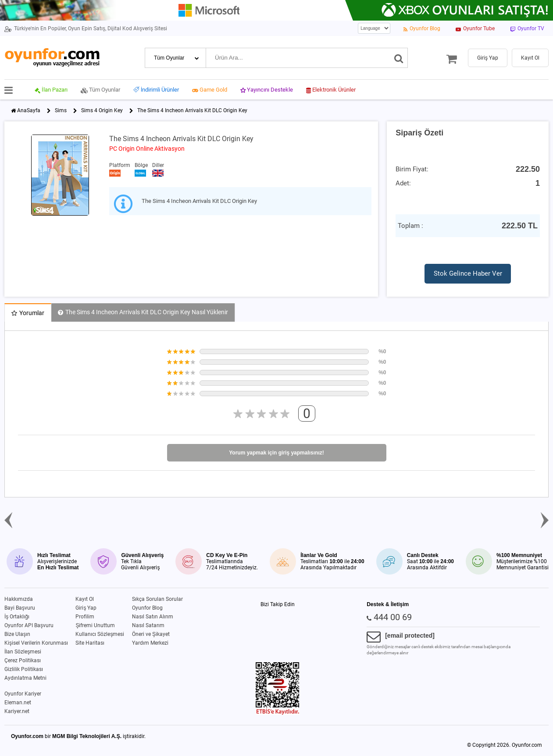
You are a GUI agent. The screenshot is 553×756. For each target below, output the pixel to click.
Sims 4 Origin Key (102, 110)
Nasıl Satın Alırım (153, 617)
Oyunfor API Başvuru (29, 625)
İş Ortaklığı (17, 617)
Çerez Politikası (23, 660)
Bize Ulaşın (17, 634)
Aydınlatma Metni (25, 678)
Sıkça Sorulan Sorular (157, 599)
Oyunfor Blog (147, 608)
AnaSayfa (29, 110)
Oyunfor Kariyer (23, 694)
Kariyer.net (17, 711)
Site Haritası (90, 643)
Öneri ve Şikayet (151, 634)
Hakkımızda (19, 599)
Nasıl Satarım (148, 625)
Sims (61, 110)
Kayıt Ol (85, 599)
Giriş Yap (86, 608)
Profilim (85, 617)
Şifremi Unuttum (95, 625)
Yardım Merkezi (150, 643)
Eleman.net (18, 703)
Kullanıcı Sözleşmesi (100, 634)
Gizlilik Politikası (24, 669)
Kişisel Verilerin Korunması (36, 643)
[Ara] (399, 58)
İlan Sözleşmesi (23, 652)
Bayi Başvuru (20, 608)
